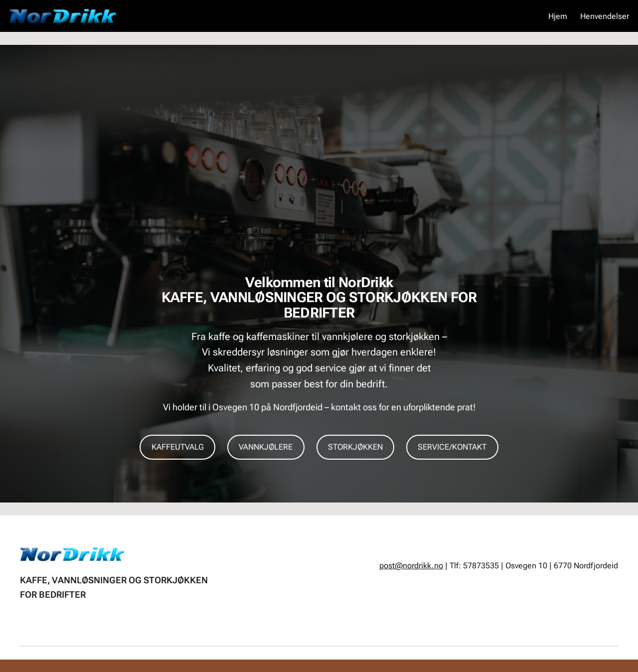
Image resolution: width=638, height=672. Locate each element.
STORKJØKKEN (355, 447)
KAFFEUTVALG (178, 447)
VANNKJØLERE (266, 447)
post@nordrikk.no (411, 566)
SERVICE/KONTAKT (452, 447)
